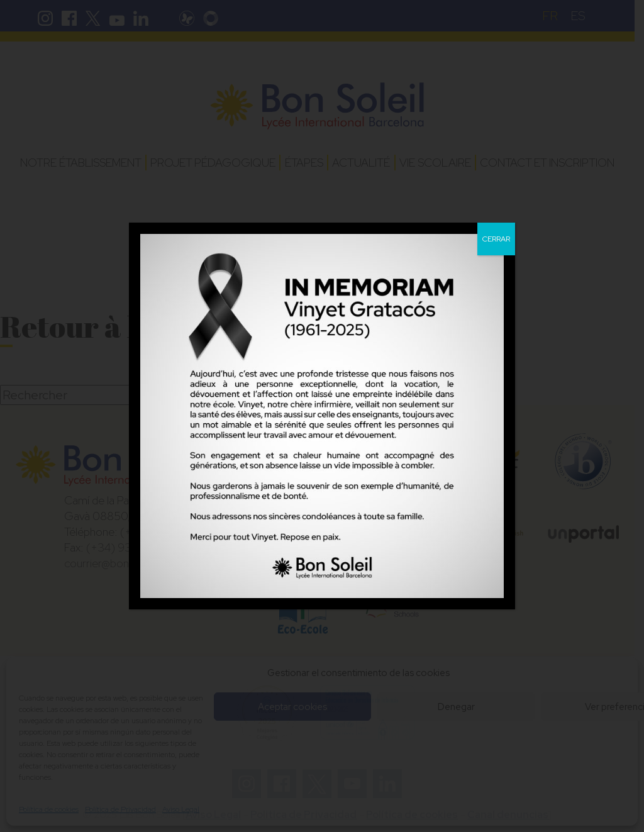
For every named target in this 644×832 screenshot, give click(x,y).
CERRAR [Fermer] (496, 239)
